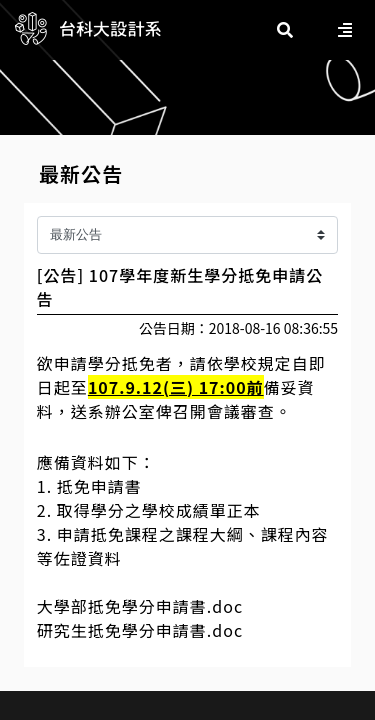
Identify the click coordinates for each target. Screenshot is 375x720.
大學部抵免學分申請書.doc (140, 606)
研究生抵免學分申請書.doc (140, 630)
